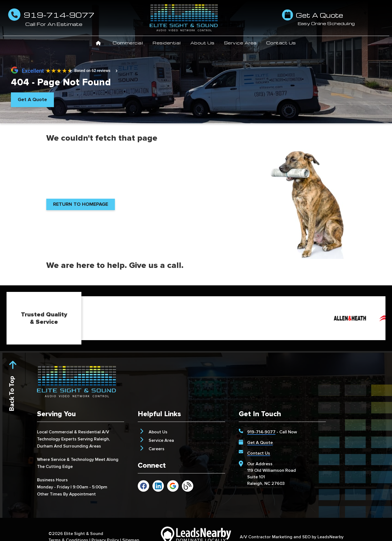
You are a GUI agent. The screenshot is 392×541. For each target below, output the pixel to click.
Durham (45, 446)
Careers (157, 449)
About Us (205, 43)
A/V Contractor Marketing (266, 537)
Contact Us (281, 43)
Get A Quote (260, 443)
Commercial (130, 43)
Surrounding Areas (82, 446)
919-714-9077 (261, 432)
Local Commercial (55, 432)
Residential (169, 43)
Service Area (243, 43)
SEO (306, 537)
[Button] (32, 100)
